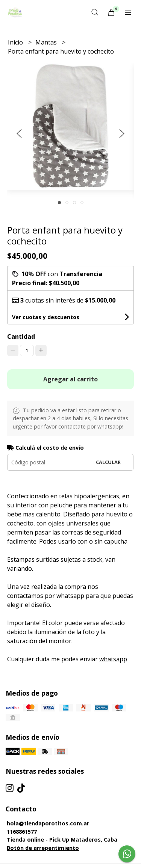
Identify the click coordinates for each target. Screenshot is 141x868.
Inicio (16, 42)
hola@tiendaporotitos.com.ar (48, 823)
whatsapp (113, 659)
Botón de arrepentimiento (43, 848)
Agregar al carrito (70, 379)
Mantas (47, 42)
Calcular (108, 462)
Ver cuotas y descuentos (46, 317)
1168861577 (22, 832)
